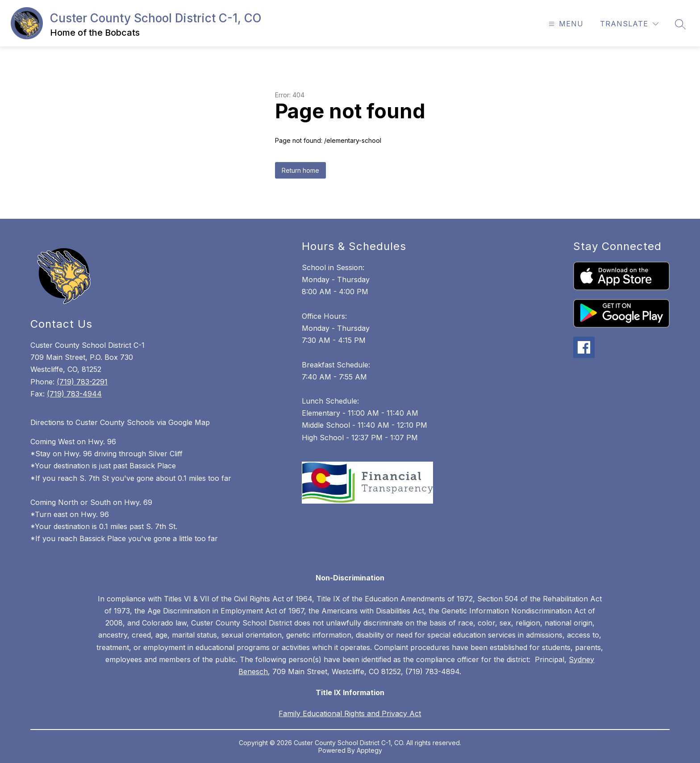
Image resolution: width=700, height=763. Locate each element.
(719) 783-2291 (82, 382)
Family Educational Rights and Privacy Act (350, 713)
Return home (300, 170)
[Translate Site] (629, 24)
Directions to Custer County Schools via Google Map (120, 422)
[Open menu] (565, 24)
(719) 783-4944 (74, 394)
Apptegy (369, 750)
